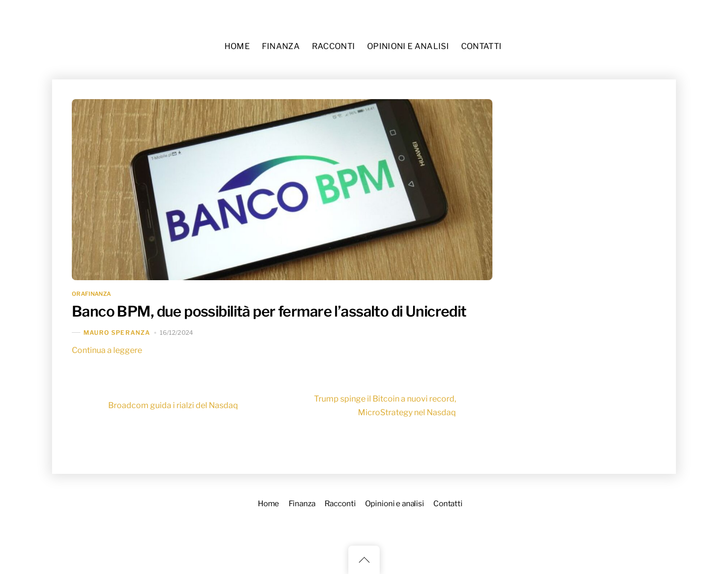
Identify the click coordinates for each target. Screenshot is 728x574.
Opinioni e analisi (408, 46)
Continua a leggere (107, 350)
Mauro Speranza (117, 333)
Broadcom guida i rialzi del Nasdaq (155, 406)
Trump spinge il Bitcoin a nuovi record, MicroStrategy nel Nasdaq (403, 406)
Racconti (334, 46)
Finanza (281, 46)
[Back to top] (364, 560)
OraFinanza (91, 294)
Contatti (482, 46)
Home (237, 46)
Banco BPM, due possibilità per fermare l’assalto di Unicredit (269, 311)
